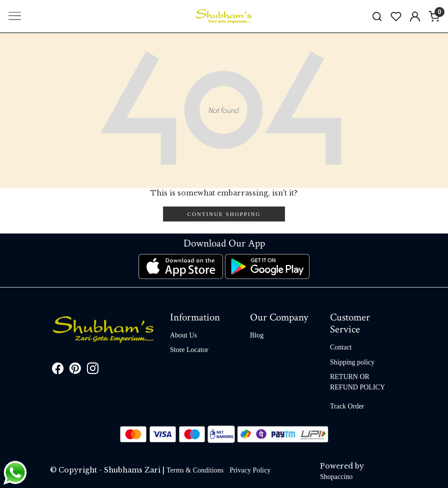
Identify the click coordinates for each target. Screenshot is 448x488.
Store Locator (189, 350)
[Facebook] (58, 370)
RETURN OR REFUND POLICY (357, 382)
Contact (341, 347)
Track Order (347, 406)
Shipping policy (352, 362)
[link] (377, 16)
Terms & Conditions (195, 470)
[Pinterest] (75, 370)
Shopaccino (336, 477)
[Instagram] (93, 370)
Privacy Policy (250, 470)
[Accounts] (415, 16)
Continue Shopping (224, 214)
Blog (257, 335)
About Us (183, 335)
